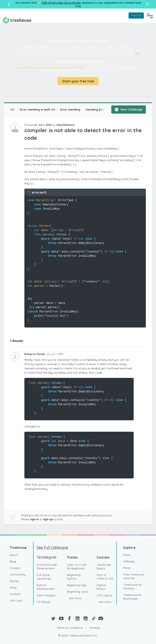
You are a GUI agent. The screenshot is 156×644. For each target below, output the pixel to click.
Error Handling (70, 110)
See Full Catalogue (52, 547)
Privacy (95, 628)
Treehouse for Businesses (133, 597)
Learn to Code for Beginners (77, 567)
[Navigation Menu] (150, 16)
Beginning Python (74, 577)
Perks (127, 568)
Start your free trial (78, 81)
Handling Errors (96, 110)
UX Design (44, 602)
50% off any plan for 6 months (61, 3)
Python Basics (101, 587)
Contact (15, 594)
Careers (15, 568)
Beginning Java (77, 592)
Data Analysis (46, 595)
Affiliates (129, 561)
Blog (13, 561)
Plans (127, 555)
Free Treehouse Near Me (134, 576)
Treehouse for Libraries (133, 586)
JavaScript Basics (104, 567)
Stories (14, 581)
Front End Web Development (47, 567)
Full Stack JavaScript (44, 577)
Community (18, 574)
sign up (48, 519)
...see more (74, 598)
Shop (13, 588)
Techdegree (47, 557)
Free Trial (136, 15)
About (14, 555)
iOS (12, 110)
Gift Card (16, 601)
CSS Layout (104, 595)
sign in (34, 519)
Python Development (46, 587)
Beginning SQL (77, 585)
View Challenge (129, 110)
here (138, 53)
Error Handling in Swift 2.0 (37, 110)
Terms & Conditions (70, 628)
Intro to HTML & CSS (105, 577)
